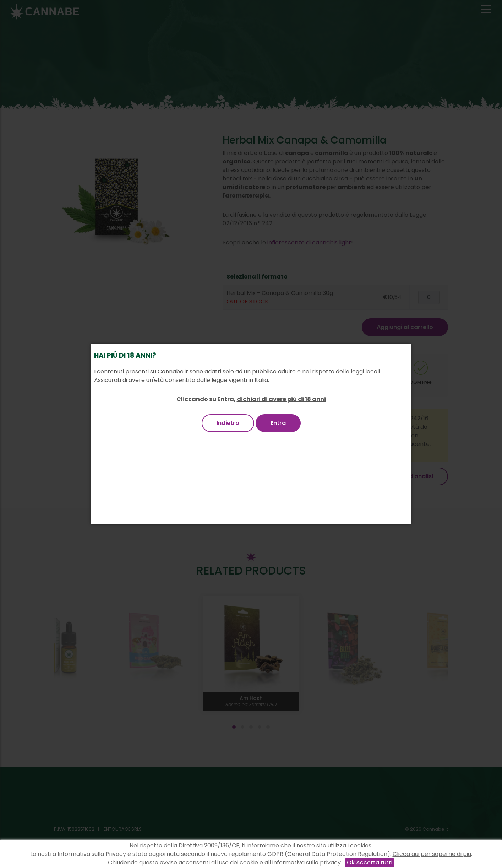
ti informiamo (260, 845)
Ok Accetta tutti (370, 862)
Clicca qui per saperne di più (432, 854)
